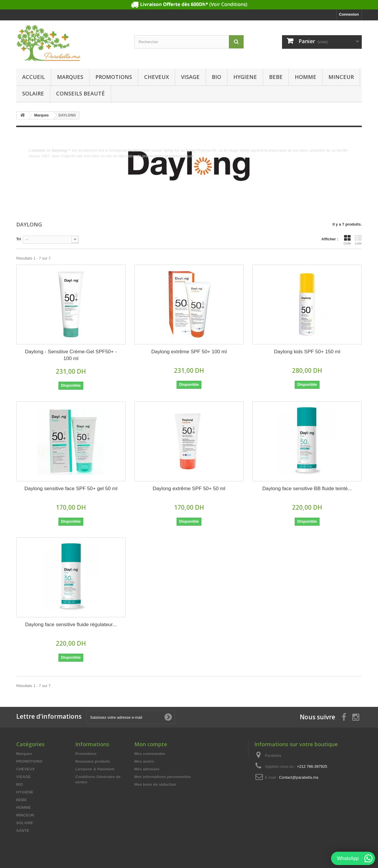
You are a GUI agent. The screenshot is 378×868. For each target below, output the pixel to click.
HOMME (306, 77)
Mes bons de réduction (155, 784)
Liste (358, 240)
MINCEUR (341, 77)
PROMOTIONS (114, 77)
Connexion (349, 14)
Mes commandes (150, 754)
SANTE (23, 831)
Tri (19, 239)
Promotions (86, 754)
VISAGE (190, 77)
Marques (70, 77)
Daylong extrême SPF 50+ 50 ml (189, 489)
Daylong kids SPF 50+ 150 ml (307, 352)
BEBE (276, 77)
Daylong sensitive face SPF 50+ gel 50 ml (71, 489)
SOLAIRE (33, 93)
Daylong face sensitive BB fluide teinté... (307, 489)
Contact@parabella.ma (299, 777)
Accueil (34, 77)
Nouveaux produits (93, 761)
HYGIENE (245, 77)
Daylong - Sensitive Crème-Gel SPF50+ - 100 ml (71, 355)
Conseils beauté (80, 93)
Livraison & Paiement (95, 769)
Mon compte (151, 744)
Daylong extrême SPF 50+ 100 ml (189, 352)
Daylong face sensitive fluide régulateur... (71, 625)
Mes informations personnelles (163, 777)
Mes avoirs (144, 761)
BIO (216, 77)
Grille (347, 240)
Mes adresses (147, 769)
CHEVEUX (157, 77)
